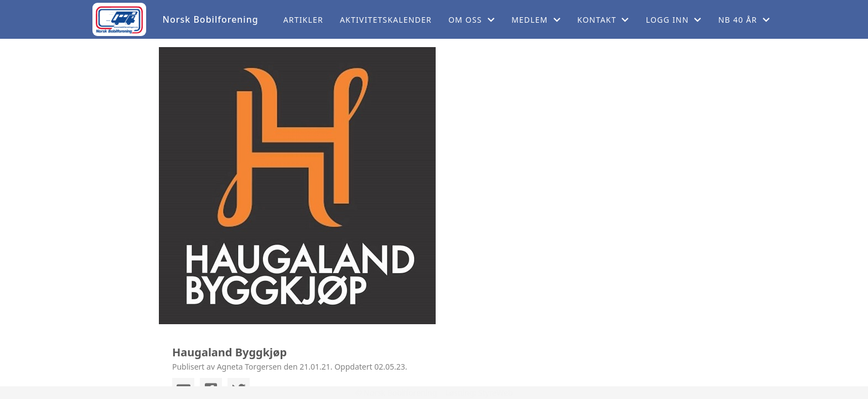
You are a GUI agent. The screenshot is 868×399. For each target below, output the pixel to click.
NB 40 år (744, 20)
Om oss (472, 20)
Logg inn (674, 20)
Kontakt (603, 20)
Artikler (303, 20)
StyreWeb (496, 393)
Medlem (536, 20)
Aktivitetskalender (386, 20)
